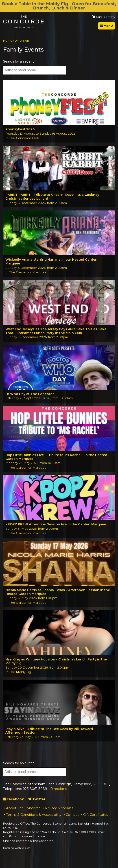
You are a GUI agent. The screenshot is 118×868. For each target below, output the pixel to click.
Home (8, 41)
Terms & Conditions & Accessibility (34, 815)
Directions (59, 789)
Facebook (13, 799)
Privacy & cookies (59, 808)
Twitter (37, 799)
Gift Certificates (96, 815)
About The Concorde (23, 808)
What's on (22, 41)
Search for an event (19, 61)
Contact (72, 815)
